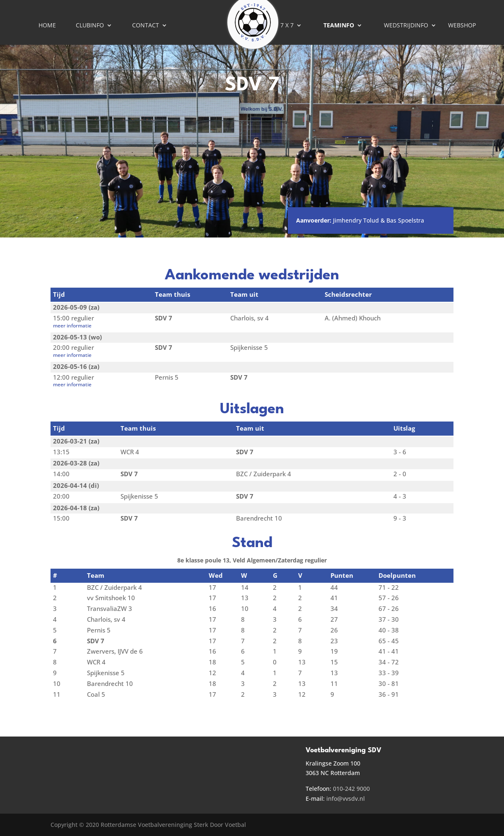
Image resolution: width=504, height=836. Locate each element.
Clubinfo (90, 26)
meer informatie (72, 326)
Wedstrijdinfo (406, 26)
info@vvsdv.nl (346, 798)
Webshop (462, 26)
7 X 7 (287, 26)
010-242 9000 (351, 789)
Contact (146, 26)
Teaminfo (339, 26)
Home (47, 26)
